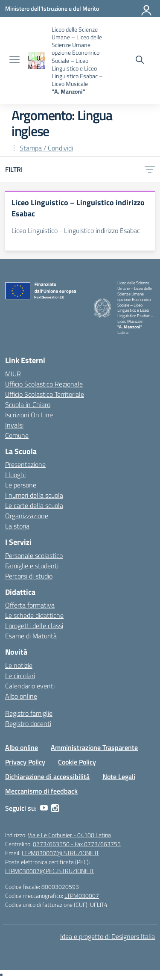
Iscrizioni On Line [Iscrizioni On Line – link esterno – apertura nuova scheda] (29, 415)
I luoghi (15, 475)
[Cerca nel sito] (140, 61)
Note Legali (119, 776)
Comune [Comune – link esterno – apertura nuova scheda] (17, 435)
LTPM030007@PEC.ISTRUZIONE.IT (49, 871)
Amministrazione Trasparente (94, 747)
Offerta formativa (30, 605)
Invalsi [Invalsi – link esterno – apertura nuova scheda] (14, 425)
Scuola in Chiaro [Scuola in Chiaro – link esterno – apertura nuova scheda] (28, 404)
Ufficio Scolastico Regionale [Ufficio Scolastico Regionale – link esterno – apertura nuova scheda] (44, 384)
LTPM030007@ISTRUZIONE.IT (60, 853)
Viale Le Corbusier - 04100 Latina (69, 835)
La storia (17, 526)
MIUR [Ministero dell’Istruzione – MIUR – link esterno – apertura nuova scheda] (13, 374)
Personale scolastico (34, 555)
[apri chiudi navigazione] (15, 61)
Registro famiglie (29, 713)
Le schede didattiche (34, 615)
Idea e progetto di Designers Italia (108, 936)
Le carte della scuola (34, 505)
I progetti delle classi (34, 626)
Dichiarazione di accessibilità (47, 776)
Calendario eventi (30, 686)
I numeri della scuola (34, 495)
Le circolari (20, 676)
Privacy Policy (25, 762)
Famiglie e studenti (32, 566)
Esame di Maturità (31, 636)
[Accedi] (147, 9)
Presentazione (25, 464)
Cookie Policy (77, 762)
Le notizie (19, 665)
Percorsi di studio (29, 576)
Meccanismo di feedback (41, 791)
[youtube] (44, 808)
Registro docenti (28, 723)
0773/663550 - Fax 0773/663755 (77, 844)
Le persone (21, 485)
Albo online (21, 696)
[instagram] (55, 808)
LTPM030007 (82, 896)
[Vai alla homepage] (37, 61)
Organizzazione (27, 516)
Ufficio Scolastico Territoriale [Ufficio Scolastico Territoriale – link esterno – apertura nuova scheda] (45, 394)
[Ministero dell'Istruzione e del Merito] (52, 8)
